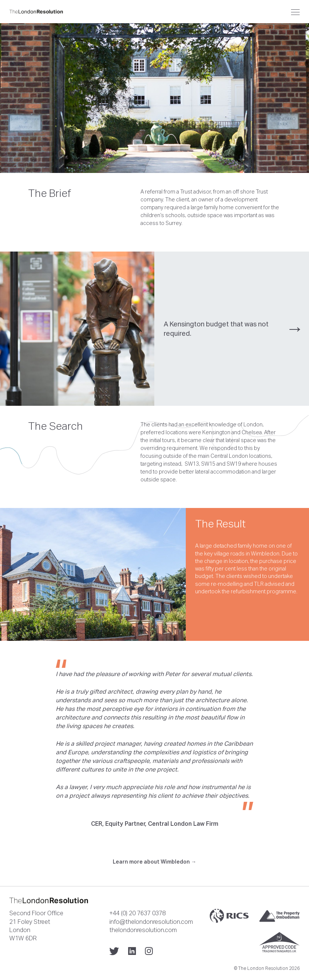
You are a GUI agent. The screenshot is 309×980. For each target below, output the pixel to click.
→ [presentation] (295, 328)
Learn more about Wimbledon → (154, 862)
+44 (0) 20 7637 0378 (137, 913)
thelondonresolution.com (143, 930)
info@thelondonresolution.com (151, 922)
